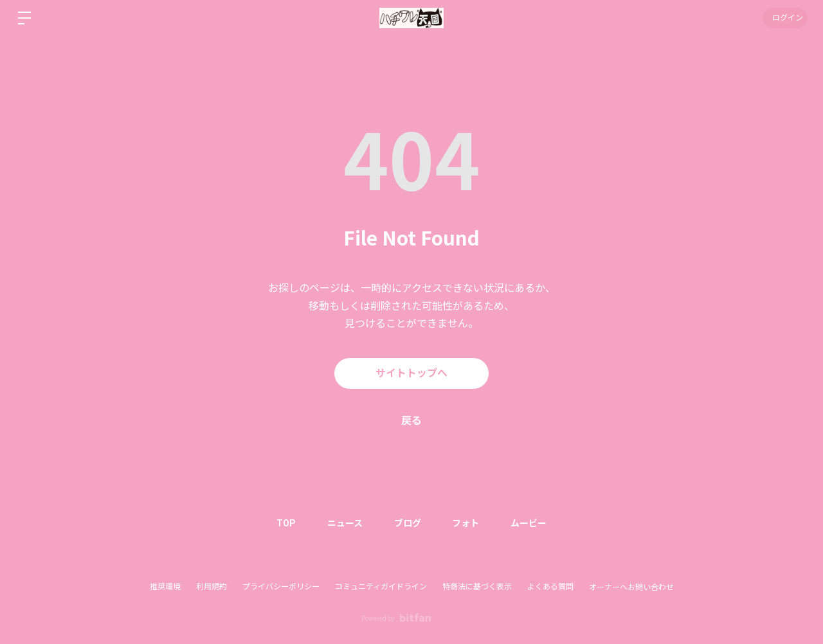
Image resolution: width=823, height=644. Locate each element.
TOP (285, 523)
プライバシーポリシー (281, 587)
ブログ (408, 523)
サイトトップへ (411, 373)
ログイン (784, 18)
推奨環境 (165, 587)
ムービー (530, 523)
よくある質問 (550, 587)
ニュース (344, 523)
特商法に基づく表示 (477, 587)
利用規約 (212, 587)
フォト (467, 523)
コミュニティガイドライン (381, 587)
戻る (411, 421)
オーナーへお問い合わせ (631, 587)
